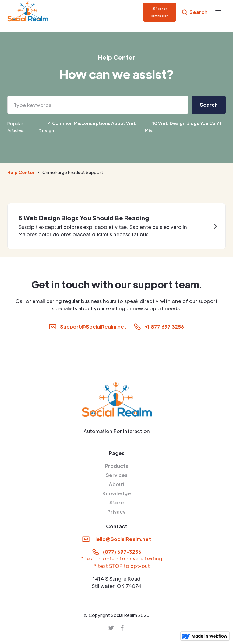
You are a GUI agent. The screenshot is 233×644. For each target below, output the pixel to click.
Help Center (21, 172)
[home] (28, 12)
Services (117, 475)
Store (117, 502)
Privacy (116, 512)
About (117, 484)
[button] (218, 12)
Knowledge (117, 493)
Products (116, 466)
